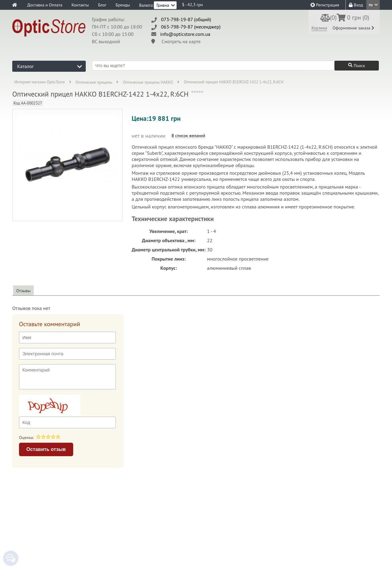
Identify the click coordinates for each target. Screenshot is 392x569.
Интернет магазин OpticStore (40, 82)
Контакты (80, 5)
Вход (356, 5)
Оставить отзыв (46, 449)
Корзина (319, 28)
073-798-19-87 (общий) (186, 19)
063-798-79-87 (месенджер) (191, 27)
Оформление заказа (353, 28)
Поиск (357, 66)
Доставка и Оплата (45, 5)
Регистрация (325, 5)
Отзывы (23, 291)
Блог (102, 5)
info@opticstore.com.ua (185, 34)
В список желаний (188, 136)
